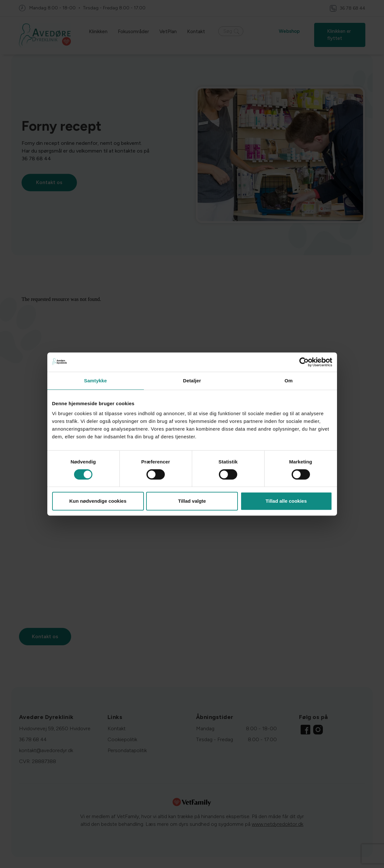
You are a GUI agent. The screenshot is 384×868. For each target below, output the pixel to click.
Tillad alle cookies (286, 501)
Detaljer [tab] (192, 381)
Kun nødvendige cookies (98, 501)
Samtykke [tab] (95, 381)
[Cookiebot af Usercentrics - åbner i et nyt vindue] (304, 362)
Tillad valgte (192, 501)
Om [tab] (289, 381)
